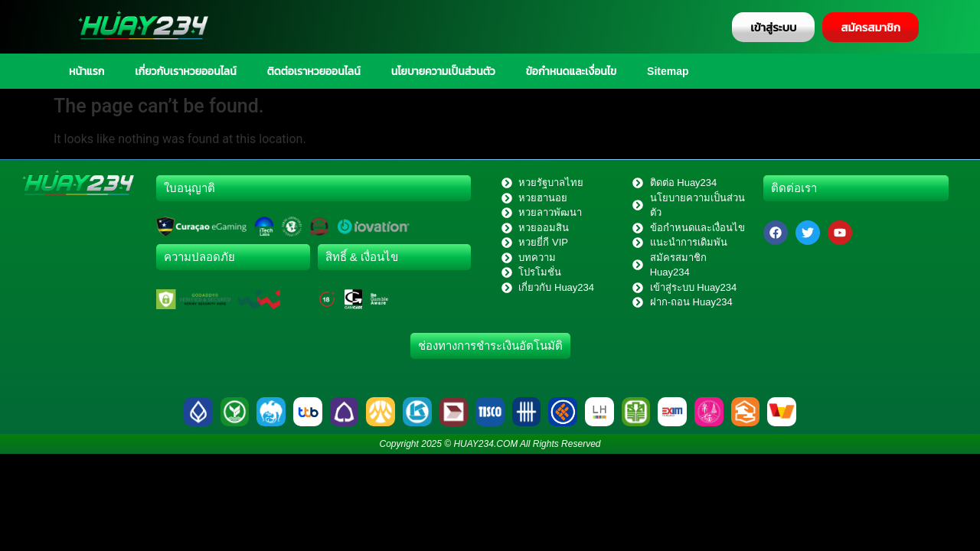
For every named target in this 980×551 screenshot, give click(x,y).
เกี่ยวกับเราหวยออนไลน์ (185, 71)
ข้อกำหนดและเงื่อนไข (571, 71)
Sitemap (668, 71)
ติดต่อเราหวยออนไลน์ (314, 71)
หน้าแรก (87, 71)
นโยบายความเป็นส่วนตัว (443, 71)
